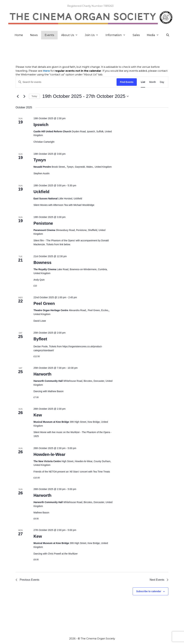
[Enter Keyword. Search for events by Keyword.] (66, 82)
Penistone (43, 223)
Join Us (93, 35)
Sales (136, 35)
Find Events (127, 82)
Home (19, 35)
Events (49, 35)
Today (34, 96)
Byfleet (40, 339)
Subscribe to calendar (149, 591)
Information (117, 35)
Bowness (42, 262)
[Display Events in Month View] (152, 82)
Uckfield (41, 192)
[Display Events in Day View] (162, 82)
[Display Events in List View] (143, 82)
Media (155, 35)
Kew (38, 415)
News (34, 35)
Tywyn (40, 160)
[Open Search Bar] (168, 35)
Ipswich (41, 125)
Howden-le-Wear (49, 454)
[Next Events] (24, 96)
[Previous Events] (18, 96)
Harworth (42, 374)
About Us (71, 35)
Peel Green (44, 303)
